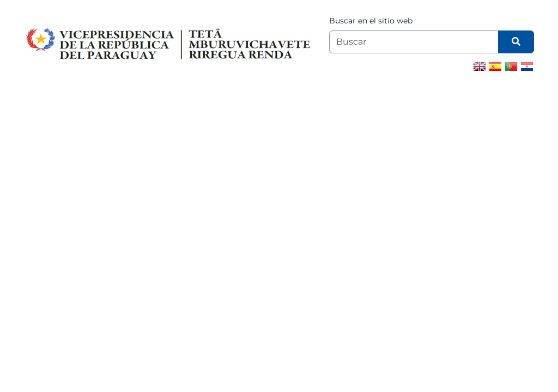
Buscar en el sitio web (371, 21)
